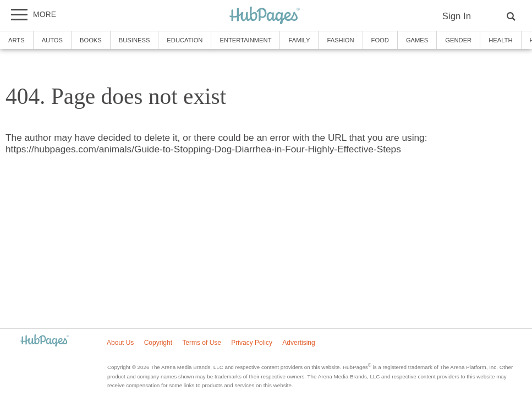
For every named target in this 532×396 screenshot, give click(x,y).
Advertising (298, 343)
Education (185, 40)
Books (91, 40)
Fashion (340, 40)
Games (417, 40)
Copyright (158, 343)
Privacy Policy (252, 343)
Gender (458, 40)
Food (380, 40)
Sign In (457, 16)
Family (299, 40)
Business (135, 40)
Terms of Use (202, 343)
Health (500, 40)
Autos (52, 40)
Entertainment (245, 40)
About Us (120, 343)
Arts (17, 40)
